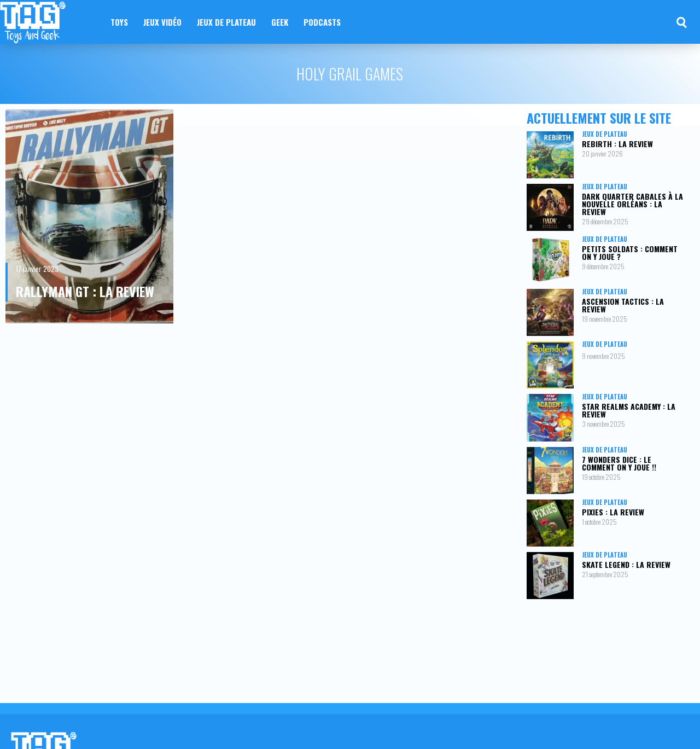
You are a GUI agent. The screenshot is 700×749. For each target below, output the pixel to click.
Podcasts (322, 22)
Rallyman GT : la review (85, 291)
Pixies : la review (613, 512)
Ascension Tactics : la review (623, 305)
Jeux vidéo (162, 22)
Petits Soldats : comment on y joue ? (630, 252)
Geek (280, 22)
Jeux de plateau (226, 22)
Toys (119, 22)
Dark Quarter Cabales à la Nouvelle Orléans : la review (632, 204)
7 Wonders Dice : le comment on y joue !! (619, 463)
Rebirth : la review (617, 144)
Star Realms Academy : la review (629, 410)
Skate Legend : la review (626, 564)
